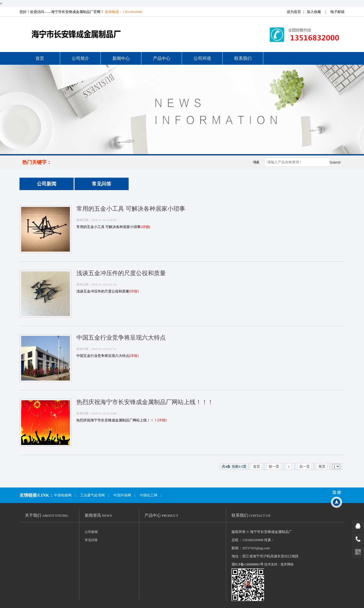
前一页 (274, 466)
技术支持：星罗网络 (279, 564)
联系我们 (243, 58)
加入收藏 (314, 12)
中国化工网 (149, 495)
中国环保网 (122, 495)
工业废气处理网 (92, 495)
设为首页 (294, 12)
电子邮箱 (337, 12)
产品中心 (162, 58)
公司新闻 (47, 184)
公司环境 (202, 58)
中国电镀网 (63, 495)
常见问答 (102, 184)
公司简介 (80, 58)
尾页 (322, 466)
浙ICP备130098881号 (248, 564)
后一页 (305, 466)
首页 (40, 58)
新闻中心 (121, 58)
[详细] (145, 227)
